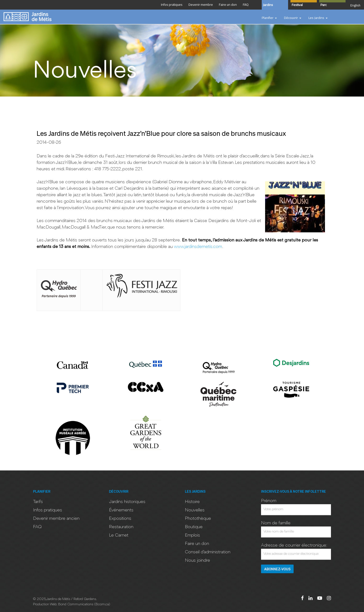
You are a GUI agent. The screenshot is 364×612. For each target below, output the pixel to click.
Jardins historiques (127, 502)
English (355, 5)
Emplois (192, 535)
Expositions (120, 519)
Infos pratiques (48, 510)
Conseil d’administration (208, 552)
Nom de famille (276, 523)
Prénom (269, 501)
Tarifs (38, 502)
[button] (269, 18)
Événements (121, 510)
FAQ (37, 527)
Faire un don (197, 544)
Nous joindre (197, 561)
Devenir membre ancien (56, 519)
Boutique (194, 527)
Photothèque (198, 519)
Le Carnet (119, 535)
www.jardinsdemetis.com (198, 247)
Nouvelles (195, 510)
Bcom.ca (102, 604)
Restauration (121, 527)
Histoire (192, 502)
